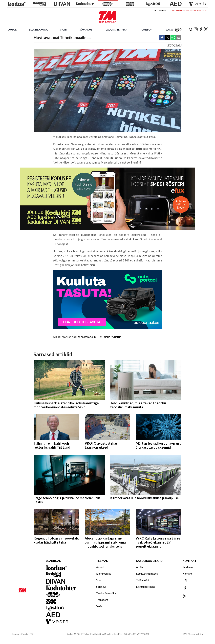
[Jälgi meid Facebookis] (201, 30)
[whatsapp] (173, 38)
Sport (63, 30)
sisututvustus (112, 337)
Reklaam (188, 567)
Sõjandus (86, 30)
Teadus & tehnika (116, 30)
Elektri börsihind (146, 587)
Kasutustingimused (147, 573)
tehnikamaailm (87, 337)
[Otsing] (191, 30)
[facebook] (162, 38)
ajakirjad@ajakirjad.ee (107, 634)
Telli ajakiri (160, 10)
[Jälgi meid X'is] (206, 30)
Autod (13, 30)
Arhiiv (139, 567)
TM (100, 337)
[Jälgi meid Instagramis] (196, 30)
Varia (169, 30)
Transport (146, 30)
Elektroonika (38, 30)
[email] (179, 38)
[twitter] (168, 38)
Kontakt (187, 573)
